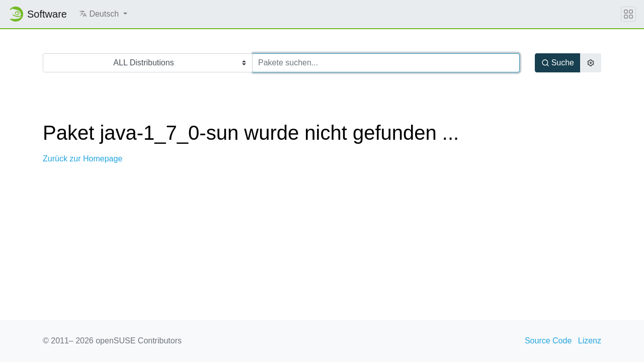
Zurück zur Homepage (83, 159)
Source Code (548, 341)
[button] (103, 14)
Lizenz (590, 341)
